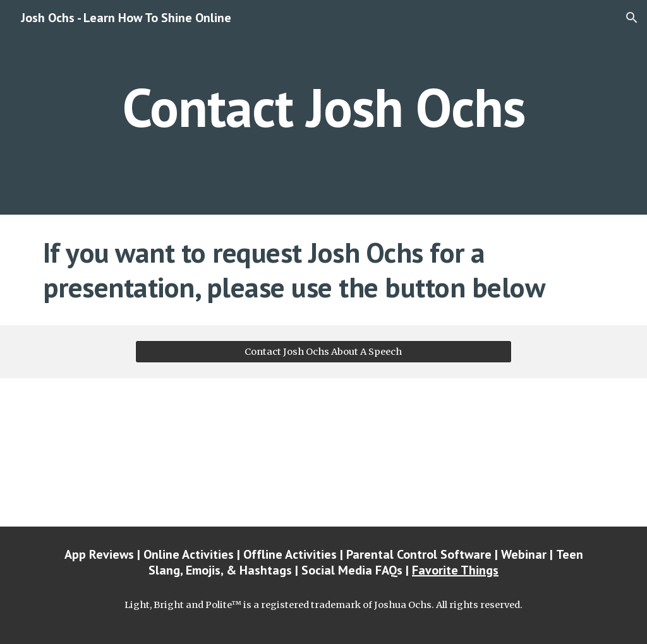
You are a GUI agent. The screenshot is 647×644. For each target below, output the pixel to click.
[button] (632, 18)
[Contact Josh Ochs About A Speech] (323, 351)
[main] (324, 107)
